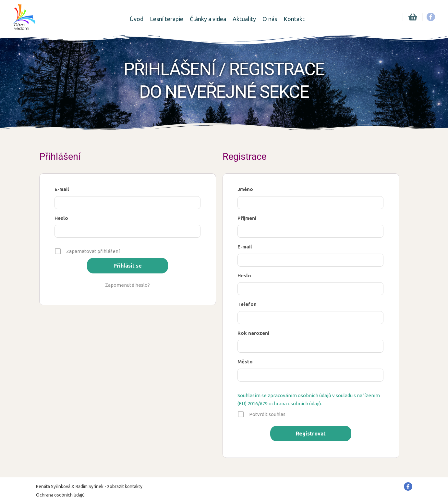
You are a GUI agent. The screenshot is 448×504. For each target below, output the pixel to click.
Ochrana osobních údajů (60, 495)
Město (245, 362)
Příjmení (247, 218)
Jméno (245, 189)
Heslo (61, 218)
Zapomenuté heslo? (127, 285)
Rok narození (253, 333)
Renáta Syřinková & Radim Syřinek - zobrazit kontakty (89, 486)
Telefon (247, 304)
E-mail (62, 189)
